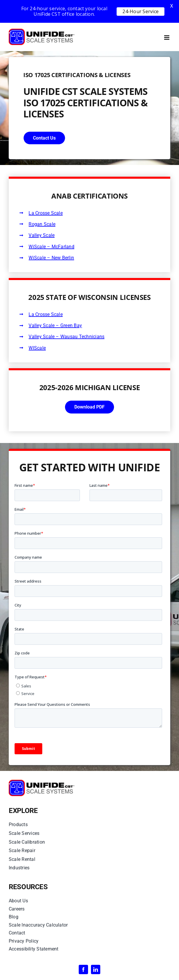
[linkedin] (96, 969)
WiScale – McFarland (51, 247)
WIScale (37, 348)
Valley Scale (42, 235)
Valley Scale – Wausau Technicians (66, 337)
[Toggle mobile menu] (167, 38)
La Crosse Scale (46, 213)
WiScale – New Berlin (51, 258)
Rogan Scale (42, 224)
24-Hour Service (141, 11)
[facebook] (83, 969)
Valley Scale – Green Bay (55, 325)
